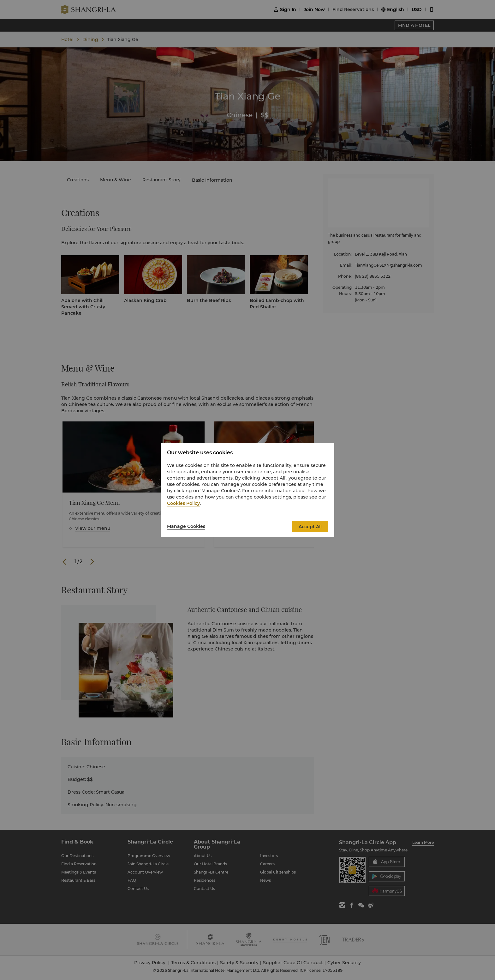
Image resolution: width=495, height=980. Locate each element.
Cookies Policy (183, 503)
